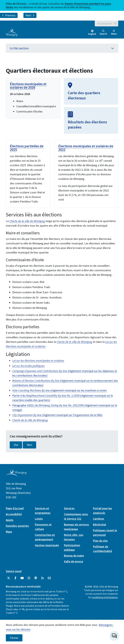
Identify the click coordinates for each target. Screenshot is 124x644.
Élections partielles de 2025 (27, 148)
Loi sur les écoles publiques (28, 366)
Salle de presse (74, 561)
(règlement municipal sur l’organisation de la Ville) (57, 415)
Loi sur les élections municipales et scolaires (38, 361)
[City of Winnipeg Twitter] (9, 578)
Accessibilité (14, 514)
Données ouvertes (17, 526)
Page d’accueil (15, 508)
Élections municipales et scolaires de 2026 (28, 86)
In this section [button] (62, 48)
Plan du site (100, 541)
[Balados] (36, 578)
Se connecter (105, 23)
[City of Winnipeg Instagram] (29, 578)
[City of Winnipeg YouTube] (22, 578)
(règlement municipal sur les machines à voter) (59, 390)
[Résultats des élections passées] (91, 120)
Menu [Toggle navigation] (114, 32)
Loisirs (39, 519)
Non (29, 445)
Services (69, 508)
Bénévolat (100, 524)
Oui (16, 445)
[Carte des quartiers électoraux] (91, 91)
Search (103, 32)
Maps (9, 532)
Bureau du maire (74, 556)
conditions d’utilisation (105, 597)
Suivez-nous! (14, 571)
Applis (10, 520)
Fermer (14, 638)
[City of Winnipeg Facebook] (15, 578)
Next (30, 15)
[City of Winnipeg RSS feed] (42, 578)
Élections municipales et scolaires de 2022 (86, 148)
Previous (9, 15)
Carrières (99, 519)
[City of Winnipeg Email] (49, 578)
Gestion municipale (47, 545)
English (92, 34)
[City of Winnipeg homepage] (16, 475)
